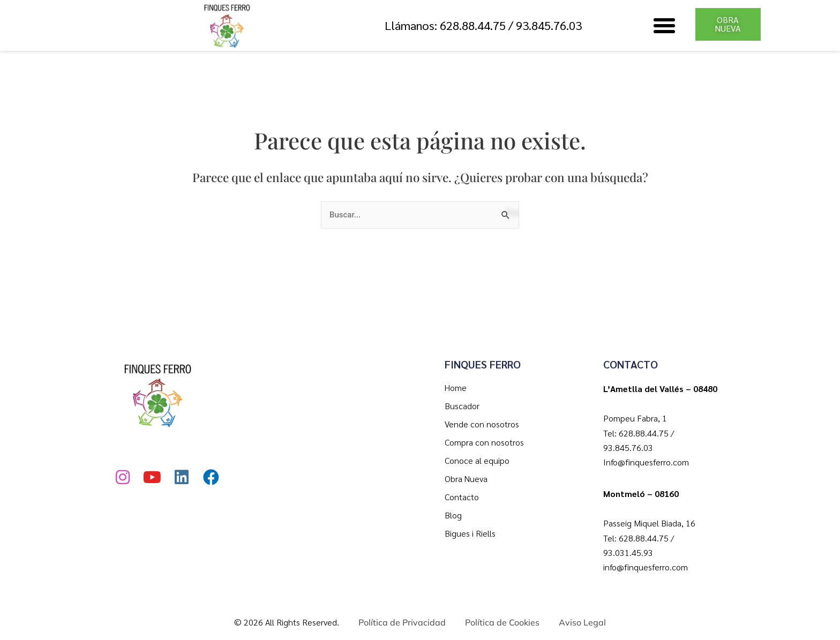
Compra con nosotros (484, 442)
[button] (664, 26)
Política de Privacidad (402, 622)
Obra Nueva (466, 479)
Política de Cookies (502, 622)
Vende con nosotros (482, 424)
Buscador (462, 406)
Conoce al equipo (477, 460)
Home (456, 387)
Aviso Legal (582, 622)
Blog (453, 515)
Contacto (462, 497)
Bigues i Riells (470, 533)
